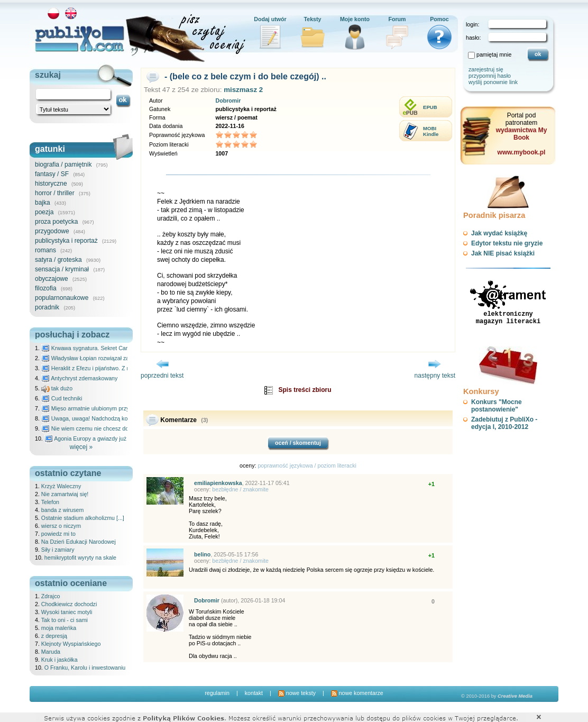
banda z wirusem (63, 510)
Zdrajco (51, 596)
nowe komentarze (357, 693)
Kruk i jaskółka (59, 660)
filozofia (46, 288)
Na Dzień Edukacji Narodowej (79, 542)
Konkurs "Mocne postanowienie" (497, 406)
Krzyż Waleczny (61, 486)
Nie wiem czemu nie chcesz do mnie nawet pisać (108, 428)
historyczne (51, 184)
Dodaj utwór (270, 19)
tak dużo (57, 388)
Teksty (313, 19)
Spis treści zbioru (305, 390)
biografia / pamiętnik (63, 164)
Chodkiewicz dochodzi (69, 604)
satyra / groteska (58, 260)
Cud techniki (62, 398)
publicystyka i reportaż (66, 241)
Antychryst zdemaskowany (80, 378)
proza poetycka (56, 222)
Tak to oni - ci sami (65, 620)
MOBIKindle (431, 131)
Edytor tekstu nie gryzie (507, 243)
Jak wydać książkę (499, 233)
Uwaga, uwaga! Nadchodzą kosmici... (93, 418)
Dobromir (228, 100)
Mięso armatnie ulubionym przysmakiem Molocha (108, 408)
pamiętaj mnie (494, 54)
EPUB (430, 107)
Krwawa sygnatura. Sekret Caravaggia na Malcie (107, 348)
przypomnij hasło (490, 76)
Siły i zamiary (58, 550)
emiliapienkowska (218, 483)
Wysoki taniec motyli (67, 612)
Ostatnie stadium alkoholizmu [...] (83, 518)
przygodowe (52, 231)
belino (202, 554)
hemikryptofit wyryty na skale (80, 558)
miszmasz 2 (243, 90)
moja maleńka (59, 628)
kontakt (254, 693)
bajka (43, 203)
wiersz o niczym (61, 526)
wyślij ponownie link (493, 82)
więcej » (81, 447)
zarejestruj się (486, 69)
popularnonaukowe (62, 298)
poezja (44, 212)
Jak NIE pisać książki (503, 253)
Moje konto (355, 19)
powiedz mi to (58, 534)
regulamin (217, 693)
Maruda (51, 652)
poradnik (47, 307)
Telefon (50, 502)
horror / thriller (55, 193)
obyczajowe (52, 279)
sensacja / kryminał (62, 269)
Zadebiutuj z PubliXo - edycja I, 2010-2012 (504, 423)
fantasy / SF (52, 174)
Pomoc (439, 19)
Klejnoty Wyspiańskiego (71, 644)
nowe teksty (297, 693)
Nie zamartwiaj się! (65, 494)
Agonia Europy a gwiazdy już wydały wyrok (103, 438)
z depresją (54, 636)
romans (45, 250)
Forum (397, 19)
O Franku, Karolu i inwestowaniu (85, 668)
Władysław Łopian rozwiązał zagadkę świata (102, 358)
